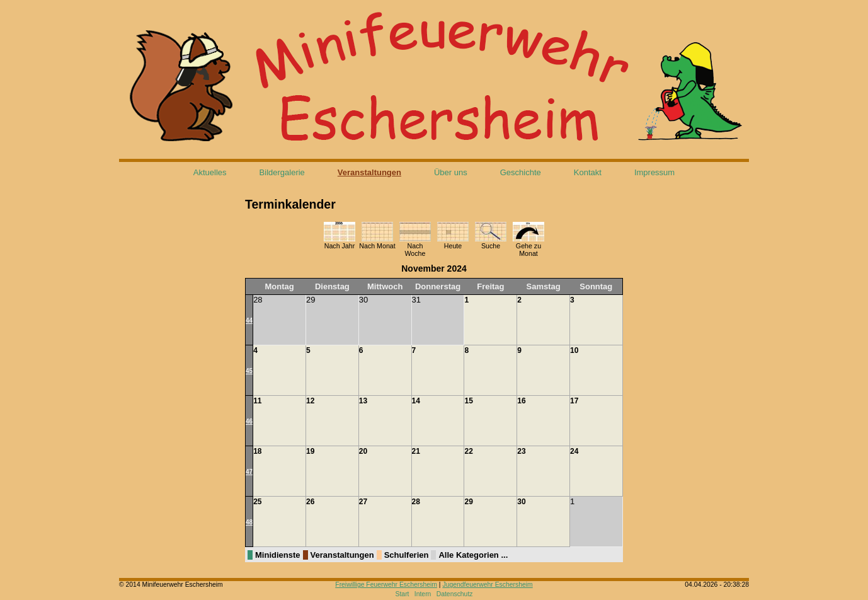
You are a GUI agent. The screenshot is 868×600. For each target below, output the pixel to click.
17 (574, 401)
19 (310, 451)
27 (363, 502)
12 (310, 401)
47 (249, 472)
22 (468, 451)
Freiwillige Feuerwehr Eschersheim (386, 585)
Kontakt (588, 172)
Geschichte (521, 172)
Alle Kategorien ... (473, 555)
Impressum (654, 172)
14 (416, 401)
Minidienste (278, 555)
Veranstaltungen (369, 172)
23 (521, 451)
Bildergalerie (282, 172)
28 (416, 502)
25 (257, 502)
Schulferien (407, 555)
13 (363, 401)
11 (257, 401)
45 (249, 371)
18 (257, 451)
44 (249, 320)
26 (310, 502)
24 (574, 451)
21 (416, 451)
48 (249, 522)
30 (521, 502)
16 (521, 401)
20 (363, 451)
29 (468, 502)
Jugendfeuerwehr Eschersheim (487, 585)
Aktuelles (210, 172)
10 (574, 350)
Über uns (451, 172)
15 (468, 401)
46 (249, 421)
